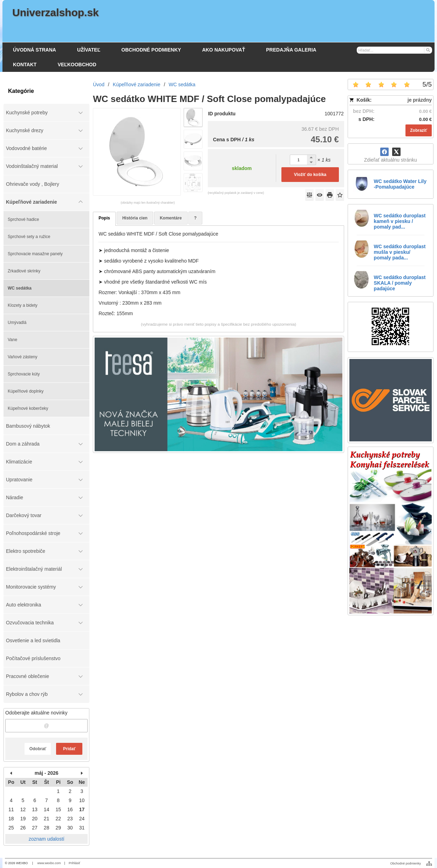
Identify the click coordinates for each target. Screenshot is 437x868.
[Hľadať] (428, 50)
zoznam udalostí (47, 839)
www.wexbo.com (49, 863)
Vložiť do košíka (310, 175)
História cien (135, 218)
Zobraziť (418, 130)
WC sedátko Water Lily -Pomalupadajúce (400, 184)
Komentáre (171, 218)
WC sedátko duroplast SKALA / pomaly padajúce (400, 283)
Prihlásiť (74, 863)
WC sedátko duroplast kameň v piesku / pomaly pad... (400, 221)
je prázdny (420, 100)
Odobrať (38, 749)
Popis (104, 218)
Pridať (69, 749)
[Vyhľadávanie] (395, 50)
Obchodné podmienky (405, 863)
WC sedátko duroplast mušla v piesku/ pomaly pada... (400, 252)
